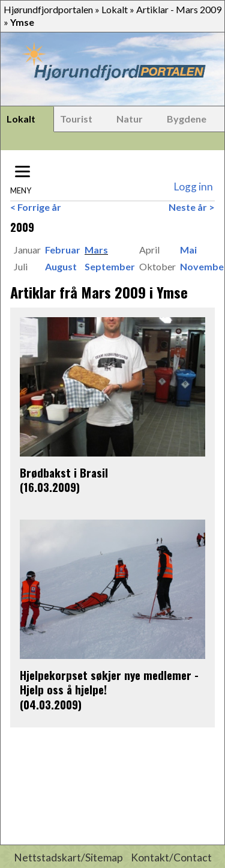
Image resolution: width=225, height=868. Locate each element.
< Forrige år (36, 207)
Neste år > (192, 207)
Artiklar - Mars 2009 (179, 9)
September (110, 266)
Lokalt (115, 9)
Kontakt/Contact (171, 857)
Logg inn (193, 187)
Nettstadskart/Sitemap (68, 857)
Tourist (76, 119)
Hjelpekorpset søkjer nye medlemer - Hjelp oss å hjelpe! (109, 682)
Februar (63, 250)
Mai (188, 250)
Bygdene (187, 119)
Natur (130, 119)
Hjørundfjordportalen (48, 9)
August (61, 266)
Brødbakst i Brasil (64, 472)
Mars (96, 250)
